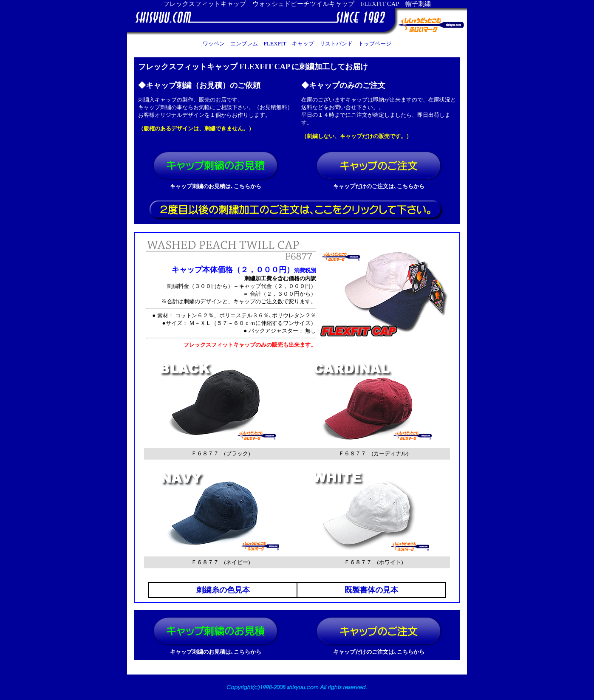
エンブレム (244, 44)
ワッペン (214, 44)
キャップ (303, 44)
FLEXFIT (275, 44)
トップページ (375, 44)
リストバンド (336, 44)
